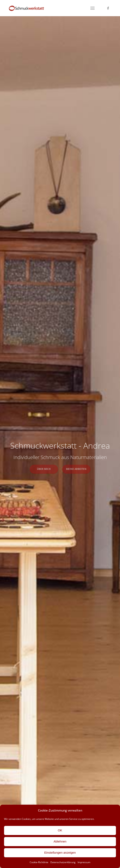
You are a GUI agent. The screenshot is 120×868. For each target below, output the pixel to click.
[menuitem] (92, 8)
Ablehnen (60, 841)
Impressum (84, 862)
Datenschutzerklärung (63, 862)
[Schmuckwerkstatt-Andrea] (50, 8)
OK (60, 830)
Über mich (44, 468)
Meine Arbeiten (76, 468)
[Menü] (92, 8)
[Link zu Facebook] (108, 8)
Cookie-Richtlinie (39, 862)
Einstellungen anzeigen (60, 853)
